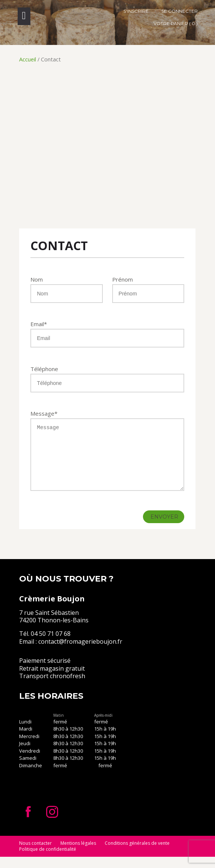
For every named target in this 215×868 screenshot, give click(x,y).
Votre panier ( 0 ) (176, 23)
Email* (39, 324)
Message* (44, 413)
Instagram (52, 823)
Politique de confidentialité (48, 860)
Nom (37, 279)
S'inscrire (136, 11)
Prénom (123, 279)
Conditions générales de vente (137, 854)
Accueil (28, 59)
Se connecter (180, 11)
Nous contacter (35, 854)
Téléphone (44, 369)
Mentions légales (78, 854)
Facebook (28, 823)
